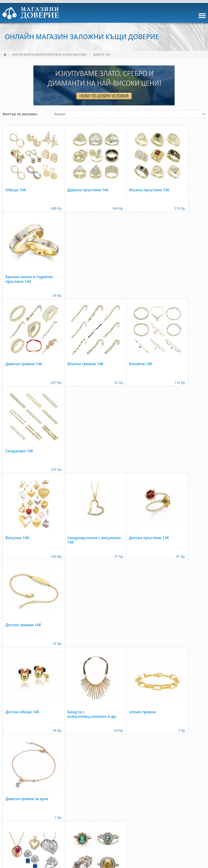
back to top (104, 820)
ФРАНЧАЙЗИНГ (87, 835)
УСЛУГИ (43, 835)
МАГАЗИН (62, 835)
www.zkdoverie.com (120, 849)
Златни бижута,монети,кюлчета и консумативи (49, 54)
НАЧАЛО (9, 835)
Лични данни (138, 835)
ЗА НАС (26, 835)
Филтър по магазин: (20, 114)
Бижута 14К (102, 54)
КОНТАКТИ (112, 835)
